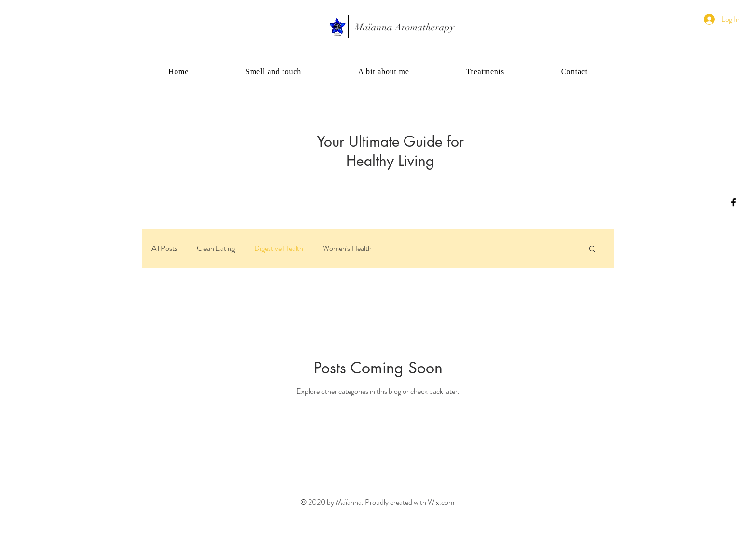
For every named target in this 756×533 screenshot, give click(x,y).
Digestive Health (279, 248)
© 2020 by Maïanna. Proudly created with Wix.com (377, 502)
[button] (592, 250)
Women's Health (347, 248)
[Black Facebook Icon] (734, 202)
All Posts (164, 248)
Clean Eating (216, 248)
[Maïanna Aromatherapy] (405, 27)
